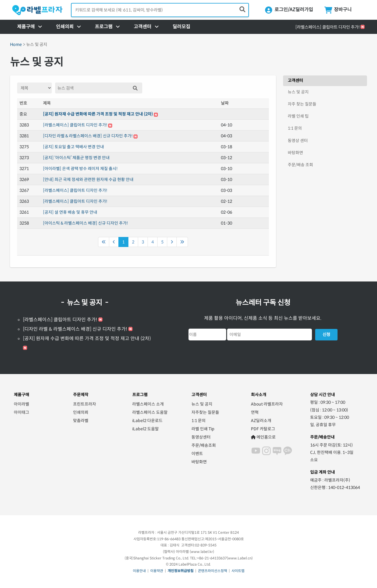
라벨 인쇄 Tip (203, 429)
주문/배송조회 (204, 445)
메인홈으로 (263, 437)
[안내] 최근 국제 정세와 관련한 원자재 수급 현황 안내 (88, 179)
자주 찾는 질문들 (302, 104)
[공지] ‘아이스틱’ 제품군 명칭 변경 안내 (76, 158)
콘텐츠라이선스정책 (213, 571)
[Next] (172, 242)
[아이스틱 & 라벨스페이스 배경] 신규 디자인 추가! (85, 223)
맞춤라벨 (81, 421)
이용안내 (139, 571)
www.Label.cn (240, 558)
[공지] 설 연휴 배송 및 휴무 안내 (70, 212)
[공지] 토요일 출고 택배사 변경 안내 (73, 147)
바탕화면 (295, 153)
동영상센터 (201, 437)
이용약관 (157, 571)
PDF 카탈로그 (263, 429)
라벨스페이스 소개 (148, 404)
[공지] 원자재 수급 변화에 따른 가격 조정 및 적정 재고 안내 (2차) (98, 114)
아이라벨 (22, 404)
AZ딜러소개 (261, 421)
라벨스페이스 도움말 (150, 412)
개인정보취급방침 (181, 571)
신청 (326, 335)
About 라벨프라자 (267, 404)
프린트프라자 (85, 404)
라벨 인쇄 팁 (298, 116)
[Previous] (104, 242)
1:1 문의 (295, 128)
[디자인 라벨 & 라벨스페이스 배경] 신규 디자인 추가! (88, 136)
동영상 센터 (298, 141)
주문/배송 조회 (300, 165)
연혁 (255, 412)
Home (16, 45)
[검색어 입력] (160, 10)
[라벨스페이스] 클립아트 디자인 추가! (328, 27)
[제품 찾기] (242, 10)
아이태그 (22, 412)
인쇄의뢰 (81, 412)
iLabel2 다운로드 (147, 421)
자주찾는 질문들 (205, 412)
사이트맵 (238, 571)
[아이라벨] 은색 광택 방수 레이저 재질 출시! (80, 169)
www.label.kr (202, 552)
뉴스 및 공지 (298, 92)
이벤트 (197, 454)
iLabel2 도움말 (145, 429)
